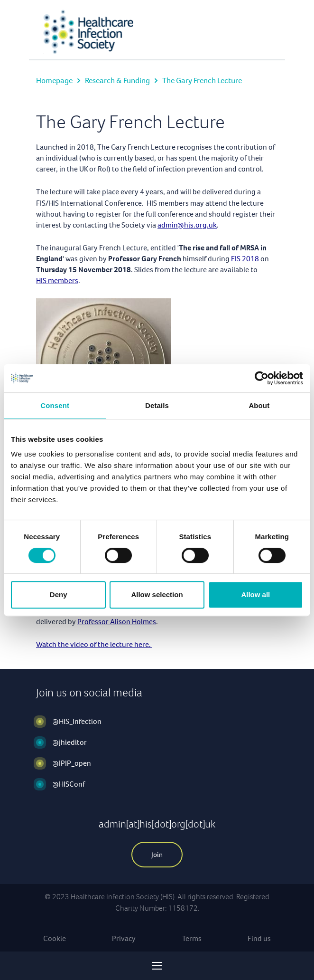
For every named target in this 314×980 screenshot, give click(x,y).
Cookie (55, 938)
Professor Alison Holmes (117, 622)
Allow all (255, 595)
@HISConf (69, 784)
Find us (259, 938)
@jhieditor (70, 742)
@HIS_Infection (77, 721)
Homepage (54, 81)
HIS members (57, 281)
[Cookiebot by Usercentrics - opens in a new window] (262, 378)
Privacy (124, 938)
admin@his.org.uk (187, 225)
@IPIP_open (72, 763)
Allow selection (157, 595)
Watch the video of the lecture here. (94, 644)
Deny (59, 595)
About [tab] (259, 405)
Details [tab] (157, 405)
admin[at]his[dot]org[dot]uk (157, 824)
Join (157, 855)
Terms (192, 938)
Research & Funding (117, 81)
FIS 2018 (245, 259)
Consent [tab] (55, 405)
